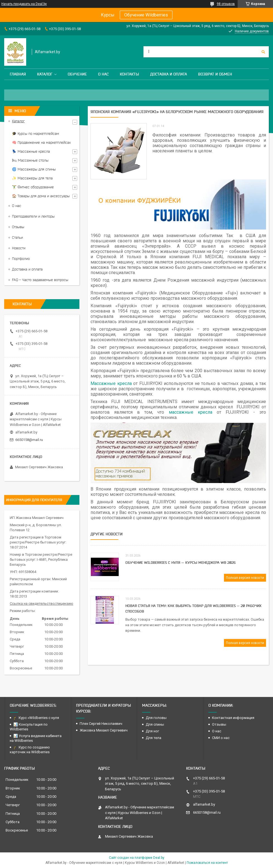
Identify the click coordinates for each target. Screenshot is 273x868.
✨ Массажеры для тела (32, 178)
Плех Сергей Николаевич (101, 724)
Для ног (152, 731)
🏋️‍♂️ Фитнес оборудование (33, 187)
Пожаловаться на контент (207, 863)
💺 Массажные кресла (31, 151)
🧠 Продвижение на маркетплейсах (41, 142)
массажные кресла (191, 412)
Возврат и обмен (215, 74)
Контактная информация (233, 718)
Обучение (77, 74)
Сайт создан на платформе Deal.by (137, 858)
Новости (19, 248)
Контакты (129, 74)
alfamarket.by (26, 432)
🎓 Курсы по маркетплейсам (36, 134)
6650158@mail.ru (29, 440)
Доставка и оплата (169, 74)
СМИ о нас (221, 738)
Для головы (156, 718)
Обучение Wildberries (146, 15)
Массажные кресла (111, 383)
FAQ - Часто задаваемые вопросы (40, 280)
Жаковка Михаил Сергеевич (104, 730)
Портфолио (21, 259)
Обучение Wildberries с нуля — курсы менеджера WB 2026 (181, 562)
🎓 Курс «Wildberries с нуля (36, 718)
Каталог (45, 74)
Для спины (155, 724)
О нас (103, 74)
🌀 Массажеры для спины (34, 169)
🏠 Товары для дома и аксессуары (41, 196)
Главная (18, 74)
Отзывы (18, 227)
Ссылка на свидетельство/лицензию (42, 604)
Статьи (17, 237)
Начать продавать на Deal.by (24, 4)
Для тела (153, 738)
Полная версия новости (245, 578)
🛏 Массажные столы (30, 160)
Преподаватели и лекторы (33, 216)
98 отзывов (226, 4)
